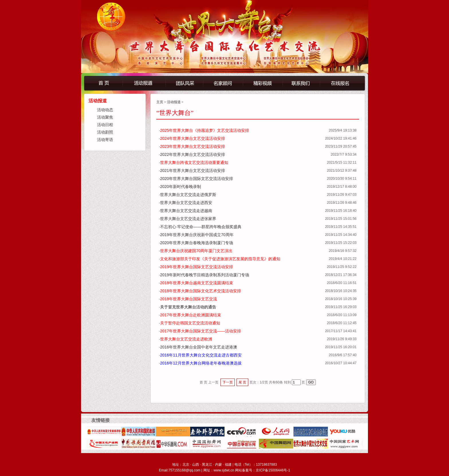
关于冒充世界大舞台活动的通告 (188, 307)
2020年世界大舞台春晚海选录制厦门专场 (197, 243)
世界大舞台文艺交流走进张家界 (188, 219)
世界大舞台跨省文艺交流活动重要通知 (194, 162)
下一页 (228, 382)
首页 (103, 83)
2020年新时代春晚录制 (181, 187)
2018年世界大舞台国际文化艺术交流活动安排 (201, 291)
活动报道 (144, 83)
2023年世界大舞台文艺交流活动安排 (193, 146)
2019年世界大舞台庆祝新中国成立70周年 (197, 235)
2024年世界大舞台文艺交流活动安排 (193, 138)
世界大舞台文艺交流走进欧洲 (186, 339)
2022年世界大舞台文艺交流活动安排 (193, 154)
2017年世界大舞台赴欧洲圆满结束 (191, 315)
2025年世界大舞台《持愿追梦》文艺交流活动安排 (205, 130)
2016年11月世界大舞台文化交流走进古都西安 (201, 355)
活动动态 (105, 110)
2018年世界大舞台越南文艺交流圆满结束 (197, 283)
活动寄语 (105, 140)
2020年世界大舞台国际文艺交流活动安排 (197, 179)
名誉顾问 (223, 83)
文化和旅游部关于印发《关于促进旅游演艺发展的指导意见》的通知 (220, 259)
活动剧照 (105, 132)
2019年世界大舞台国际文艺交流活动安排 (197, 267)
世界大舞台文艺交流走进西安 (186, 203)
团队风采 (184, 83)
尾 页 (242, 382)
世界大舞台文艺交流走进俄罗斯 (188, 195)
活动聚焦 (105, 117)
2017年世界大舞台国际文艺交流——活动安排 (201, 331)
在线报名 (346, 83)
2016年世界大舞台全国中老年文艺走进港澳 (199, 347)
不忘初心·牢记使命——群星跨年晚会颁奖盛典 (201, 227)
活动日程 (105, 125)
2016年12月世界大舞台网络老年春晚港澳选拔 (201, 363)
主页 (160, 102)
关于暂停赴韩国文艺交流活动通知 (190, 323)
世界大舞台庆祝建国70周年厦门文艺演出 (196, 251)
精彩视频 (262, 83)
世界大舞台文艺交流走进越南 (186, 211)
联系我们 (305, 83)
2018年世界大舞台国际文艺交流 (189, 299)
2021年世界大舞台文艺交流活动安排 (193, 171)
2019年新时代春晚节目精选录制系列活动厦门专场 (205, 275)
